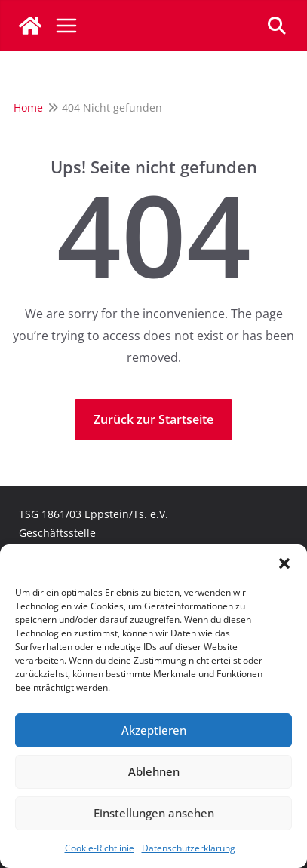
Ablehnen (154, 771)
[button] (284, 563)
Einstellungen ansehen (154, 813)
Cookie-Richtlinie (100, 848)
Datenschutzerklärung (189, 848)
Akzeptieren (154, 730)
